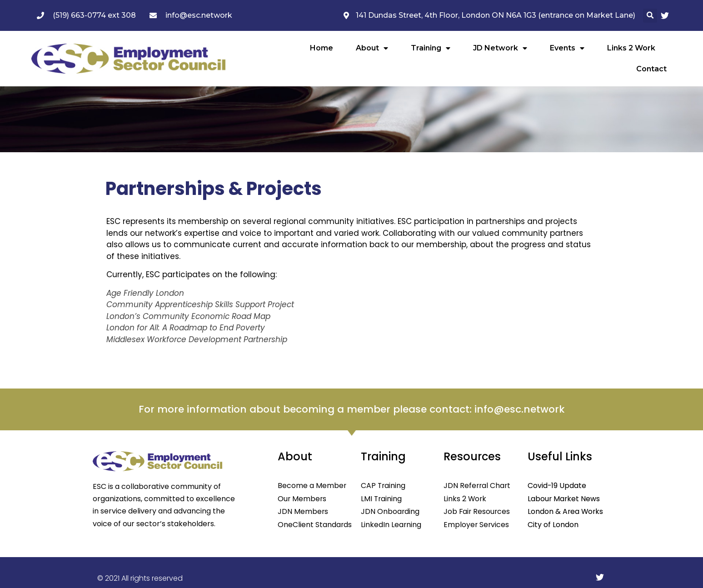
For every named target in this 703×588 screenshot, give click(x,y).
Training (431, 48)
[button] (650, 16)
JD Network (500, 48)
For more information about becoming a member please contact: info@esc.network (352, 409)
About (372, 48)
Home (322, 48)
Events (567, 48)
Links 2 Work (631, 48)
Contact (651, 69)
